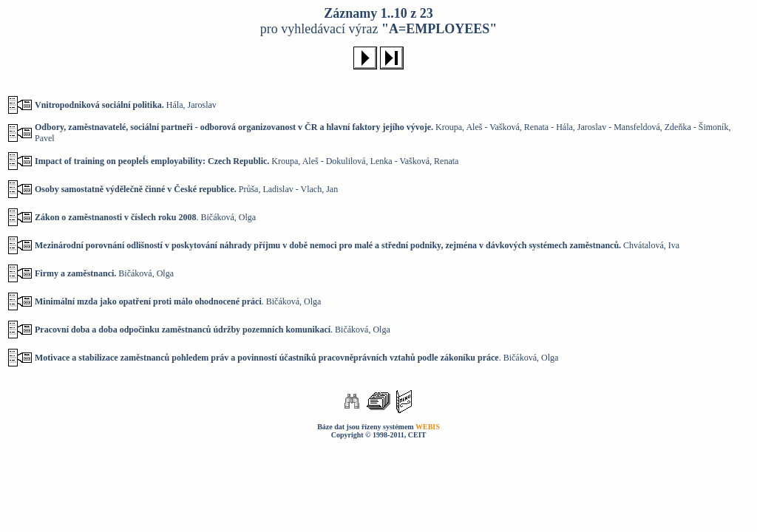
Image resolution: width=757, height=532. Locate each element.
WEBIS (428, 427)
